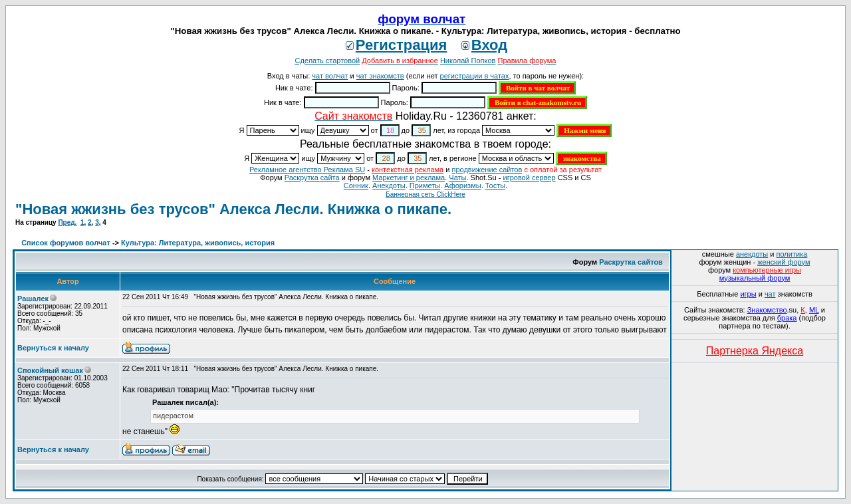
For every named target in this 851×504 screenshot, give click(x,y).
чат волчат (330, 76)
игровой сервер (529, 178)
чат (770, 294)
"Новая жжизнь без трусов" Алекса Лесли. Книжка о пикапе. (233, 209)
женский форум (784, 262)
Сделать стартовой (328, 61)
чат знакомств (380, 76)
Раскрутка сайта (312, 178)
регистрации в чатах (475, 76)
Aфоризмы (462, 186)
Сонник (356, 186)
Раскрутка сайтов (631, 262)
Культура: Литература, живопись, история (198, 243)
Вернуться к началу (53, 348)
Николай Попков (468, 61)
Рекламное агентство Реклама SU (307, 170)
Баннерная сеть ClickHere (425, 194)
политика (792, 254)
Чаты (457, 178)
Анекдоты (389, 186)
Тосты (495, 186)
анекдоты (752, 254)
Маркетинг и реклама (409, 178)
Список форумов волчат (66, 243)
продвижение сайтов (487, 170)
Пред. (67, 222)
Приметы (425, 186)
